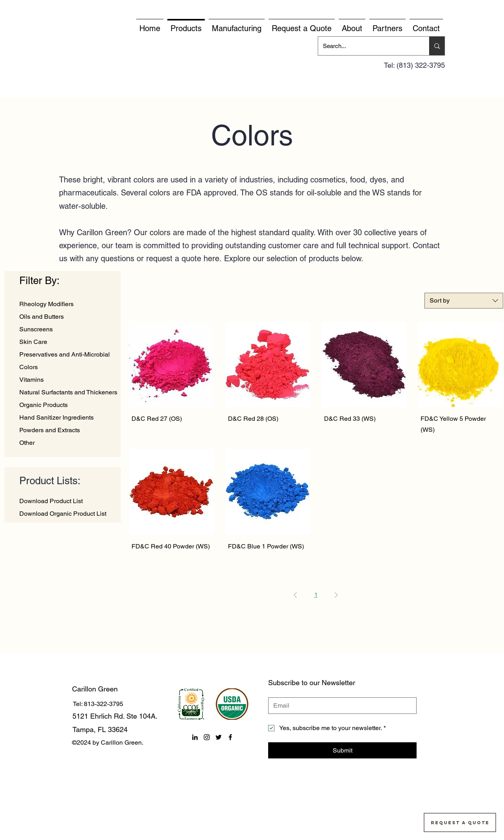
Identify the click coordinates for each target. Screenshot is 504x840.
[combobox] (464, 301)
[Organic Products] (71, 405)
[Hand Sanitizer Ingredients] (71, 418)
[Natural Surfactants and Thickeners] (71, 392)
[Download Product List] (65, 501)
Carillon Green (95, 689)
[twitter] (219, 737)
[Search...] (368, 46)
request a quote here (183, 258)
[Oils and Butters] (71, 317)
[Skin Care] (71, 342)
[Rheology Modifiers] (71, 304)
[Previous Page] (295, 595)
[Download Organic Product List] (65, 514)
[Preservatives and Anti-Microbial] (71, 355)
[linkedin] (195, 737)
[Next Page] (336, 595)
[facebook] (230, 737)
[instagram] (207, 737)
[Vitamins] (71, 380)
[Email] (340, 706)
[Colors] (71, 367)
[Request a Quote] (460, 822)
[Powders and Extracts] (70, 430)
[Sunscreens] (71, 329)
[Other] (69, 443)
